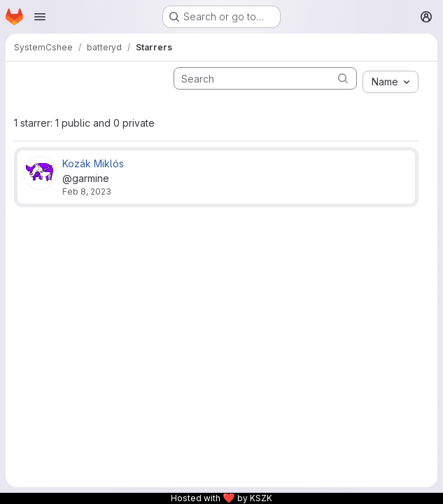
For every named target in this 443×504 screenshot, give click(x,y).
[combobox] (391, 82)
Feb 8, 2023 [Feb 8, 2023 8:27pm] (87, 191)
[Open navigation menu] (40, 17)
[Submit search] (343, 78)
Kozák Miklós (93, 163)
